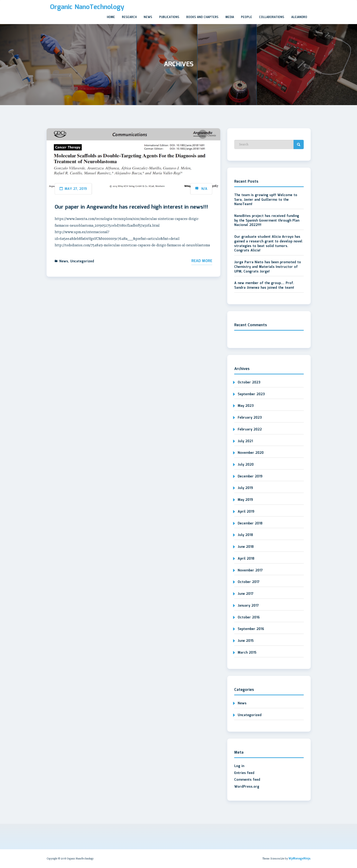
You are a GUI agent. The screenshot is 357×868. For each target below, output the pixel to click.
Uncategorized (82, 261)
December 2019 (250, 476)
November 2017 (250, 570)
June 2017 (246, 594)
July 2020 (246, 465)
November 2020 (251, 453)
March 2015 (247, 653)
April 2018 (246, 559)
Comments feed (247, 780)
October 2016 (249, 617)
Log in (239, 766)
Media (230, 17)
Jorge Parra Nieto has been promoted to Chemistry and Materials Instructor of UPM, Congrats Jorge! (268, 267)
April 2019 (246, 512)
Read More (202, 261)
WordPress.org (247, 787)
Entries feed (244, 773)
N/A (204, 189)
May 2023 (246, 406)
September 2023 (251, 394)
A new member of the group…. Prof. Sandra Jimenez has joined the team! (264, 285)
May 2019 (245, 500)
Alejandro (299, 17)
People (246, 17)
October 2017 (249, 582)
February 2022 (250, 429)
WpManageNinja (299, 859)
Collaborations (272, 17)
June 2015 (246, 641)
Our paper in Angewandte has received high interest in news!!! (131, 207)
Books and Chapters (202, 17)
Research (129, 17)
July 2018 (245, 535)
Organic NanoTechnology (87, 7)
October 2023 (249, 382)
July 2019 (245, 488)
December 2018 (250, 523)
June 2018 (246, 547)
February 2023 (250, 418)
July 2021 (245, 441)
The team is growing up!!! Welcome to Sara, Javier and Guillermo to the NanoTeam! (266, 200)
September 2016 (251, 629)
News (148, 17)
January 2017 (248, 606)
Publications (169, 17)
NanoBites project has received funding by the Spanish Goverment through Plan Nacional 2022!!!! (267, 221)
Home (111, 17)
